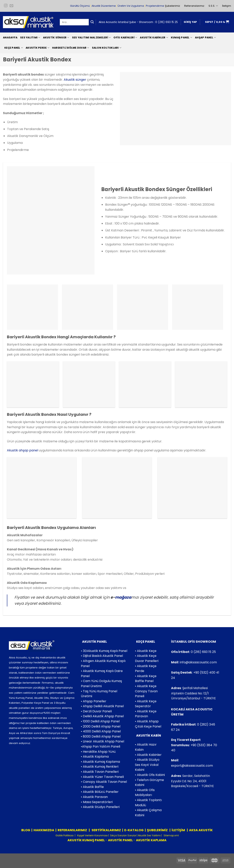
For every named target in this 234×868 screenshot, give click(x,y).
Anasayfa (10, 37)
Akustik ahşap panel (22, 450)
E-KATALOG (134, 830)
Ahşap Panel (205, 37)
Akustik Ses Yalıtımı (150, 835)
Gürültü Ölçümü (80, 6)
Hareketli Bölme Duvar (71, 48)
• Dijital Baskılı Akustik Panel (102, 656)
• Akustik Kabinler (148, 755)
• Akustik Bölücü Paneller (100, 792)
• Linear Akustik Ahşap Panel (102, 741)
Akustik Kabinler (154, 37)
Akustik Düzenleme (104, 6)
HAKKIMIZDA (44, 830)
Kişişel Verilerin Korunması (92, 835)
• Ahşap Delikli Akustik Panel (102, 706)
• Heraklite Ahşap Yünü (98, 752)
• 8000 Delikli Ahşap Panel (101, 736)
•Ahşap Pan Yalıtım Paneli (101, 746)
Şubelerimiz (172, 6)
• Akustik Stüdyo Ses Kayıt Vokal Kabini (147, 765)
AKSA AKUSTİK (201, 830)
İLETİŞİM (178, 830)
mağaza (123, 597)
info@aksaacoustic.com (198, 662)
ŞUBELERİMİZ (158, 830)
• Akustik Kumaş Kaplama (100, 762)
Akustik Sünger (56, 37)
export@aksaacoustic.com (192, 766)
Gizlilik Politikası (65, 835)
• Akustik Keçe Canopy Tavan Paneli (146, 691)
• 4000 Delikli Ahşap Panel (101, 731)
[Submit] (92, 22)
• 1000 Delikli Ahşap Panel (100, 721)
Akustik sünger (75, 80)
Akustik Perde (37, 48)
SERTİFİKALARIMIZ (106, 830)
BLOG (26, 830)
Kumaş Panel (182, 37)
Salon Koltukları (107, 48)
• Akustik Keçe (146, 651)
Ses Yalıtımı (30, 37)
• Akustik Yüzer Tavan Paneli (102, 777)
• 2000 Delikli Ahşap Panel (101, 726)
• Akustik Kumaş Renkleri (100, 767)
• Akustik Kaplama (95, 757)
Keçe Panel (14, 48)
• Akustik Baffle (92, 787)
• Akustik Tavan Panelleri (100, 772)
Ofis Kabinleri (125, 37)
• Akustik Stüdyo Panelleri (100, 807)
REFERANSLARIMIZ (73, 830)
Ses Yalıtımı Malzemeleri (91, 37)
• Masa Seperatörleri (97, 802)
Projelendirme (155, 6)
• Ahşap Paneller (94, 701)
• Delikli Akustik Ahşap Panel (102, 716)
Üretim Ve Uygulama (131, 6)
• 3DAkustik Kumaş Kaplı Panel (104, 651)
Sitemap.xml (171, 835)
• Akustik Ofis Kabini (150, 775)
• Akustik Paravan (94, 797)
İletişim (227, 6)
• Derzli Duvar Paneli (96, 711)
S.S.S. (213, 6)
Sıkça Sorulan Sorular (123, 835)
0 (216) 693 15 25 (167, 22)
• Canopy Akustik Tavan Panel (104, 782)
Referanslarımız (194, 6)
